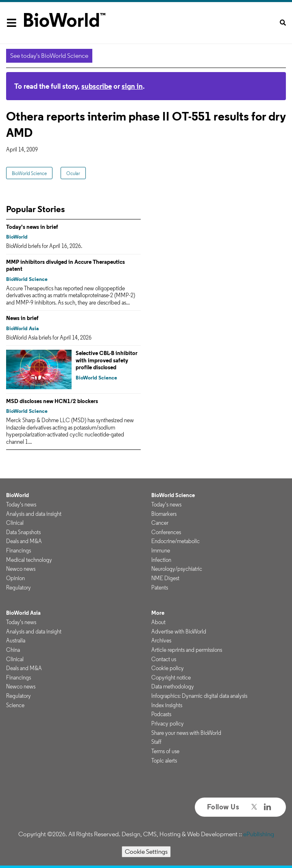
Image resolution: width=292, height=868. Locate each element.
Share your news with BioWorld (186, 733)
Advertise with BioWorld (179, 631)
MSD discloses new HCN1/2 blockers (52, 401)
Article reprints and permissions (187, 650)
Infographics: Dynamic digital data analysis (199, 696)
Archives (161, 640)
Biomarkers (164, 514)
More (158, 613)
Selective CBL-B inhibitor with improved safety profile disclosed (107, 360)
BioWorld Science (29, 173)
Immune (161, 550)
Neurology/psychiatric (177, 569)
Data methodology (173, 686)
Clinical (15, 523)
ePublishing (259, 834)
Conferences (166, 532)
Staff (156, 742)
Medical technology (29, 560)
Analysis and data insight (34, 514)
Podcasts (161, 714)
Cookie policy (168, 668)
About (158, 622)
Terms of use (165, 751)
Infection (161, 560)
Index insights (167, 705)
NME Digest (165, 578)
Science (15, 705)
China (13, 650)
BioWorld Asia (22, 328)
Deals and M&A (24, 541)
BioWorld (17, 237)
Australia (16, 640)
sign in (132, 86)
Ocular (73, 173)
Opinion (15, 578)
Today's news (21, 504)
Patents (160, 587)
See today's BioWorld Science (49, 56)
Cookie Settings (146, 852)
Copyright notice (171, 677)
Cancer (160, 523)
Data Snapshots (23, 532)
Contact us (164, 659)
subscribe (97, 86)
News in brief (22, 318)
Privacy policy (168, 723)
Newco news (21, 569)
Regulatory (19, 587)
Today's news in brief (32, 227)
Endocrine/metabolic (175, 541)
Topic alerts (164, 761)
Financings (19, 550)
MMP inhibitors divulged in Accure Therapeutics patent (65, 265)
